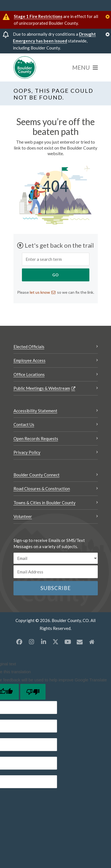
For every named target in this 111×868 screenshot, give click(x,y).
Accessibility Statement (35, 411)
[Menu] (85, 67)
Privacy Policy (27, 452)
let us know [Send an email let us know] (40, 292)
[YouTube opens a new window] (68, 642)
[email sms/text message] (56, 558)
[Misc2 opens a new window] (92, 642)
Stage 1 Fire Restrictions (38, 16)
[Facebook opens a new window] (19, 642)
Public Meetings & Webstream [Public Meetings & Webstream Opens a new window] (42, 388)
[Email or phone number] (56, 572)
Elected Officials (29, 347)
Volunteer (23, 516)
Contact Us (24, 424)
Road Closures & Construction (42, 489)
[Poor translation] (33, 692)
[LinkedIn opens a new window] (44, 642)
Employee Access (30, 360)
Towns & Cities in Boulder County (45, 503)
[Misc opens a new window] (80, 642)
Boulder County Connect (37, 475)
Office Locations (29, 374)
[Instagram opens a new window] (31, 642)
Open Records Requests (36, 438)
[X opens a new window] (56, 642)
